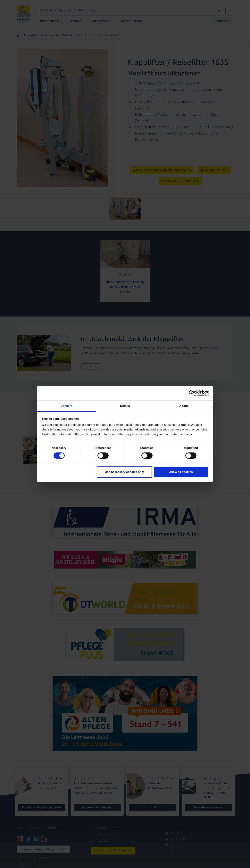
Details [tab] (125, 406)
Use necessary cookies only (124, 472)
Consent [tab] (67, 406)
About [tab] (184, 406)
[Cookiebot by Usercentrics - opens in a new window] (192, 393)
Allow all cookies (181, 472)
